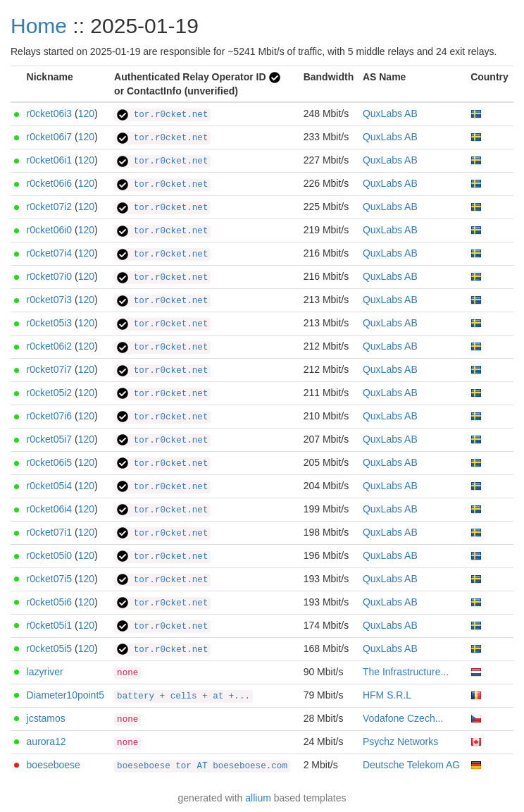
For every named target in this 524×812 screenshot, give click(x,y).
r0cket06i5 (50, 462)
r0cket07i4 (50, 253)
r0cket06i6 (50, 183)
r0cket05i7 (50, 439)
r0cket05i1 (50, 625)
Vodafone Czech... (403, 718)
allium (258, 798)
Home (39, 26)
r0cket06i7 (50, 137)
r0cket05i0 (50, 555)
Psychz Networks (400, 742)
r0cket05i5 (50, 648)
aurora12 (46, 742)
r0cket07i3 (50, 300)
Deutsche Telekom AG (411, 765)
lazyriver (45, 672)
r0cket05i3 (50, 323)
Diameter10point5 (66, 695)
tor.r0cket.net (162, 115)
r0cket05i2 (50, 393)
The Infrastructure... (406, 672)
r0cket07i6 (50, 416)
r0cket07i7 (50, 369)
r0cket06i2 (50, 346)
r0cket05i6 (50, 602)
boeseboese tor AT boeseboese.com (202, 766)
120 (86, 113)
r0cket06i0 (50, 230)
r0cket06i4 (50, 509)
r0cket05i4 (50, 486)
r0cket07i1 (50, 532)
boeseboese (54, 765)
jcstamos (46, 718)
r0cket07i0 (50, 276)
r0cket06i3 (50, 113)
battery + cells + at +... (183, 696)
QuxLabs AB (390, 113)
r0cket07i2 (50, 207)
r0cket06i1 (50, 160)
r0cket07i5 (50, 579)
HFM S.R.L (387, 695)
